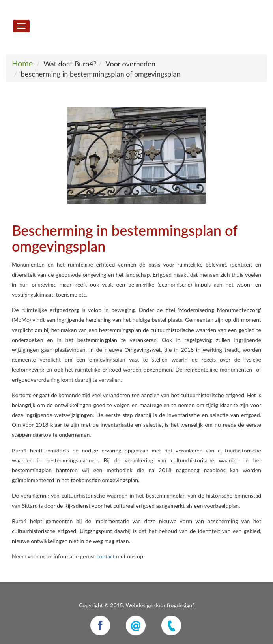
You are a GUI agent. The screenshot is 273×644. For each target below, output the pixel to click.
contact (106, 556)
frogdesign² (180, 605)
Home (22, 63)
